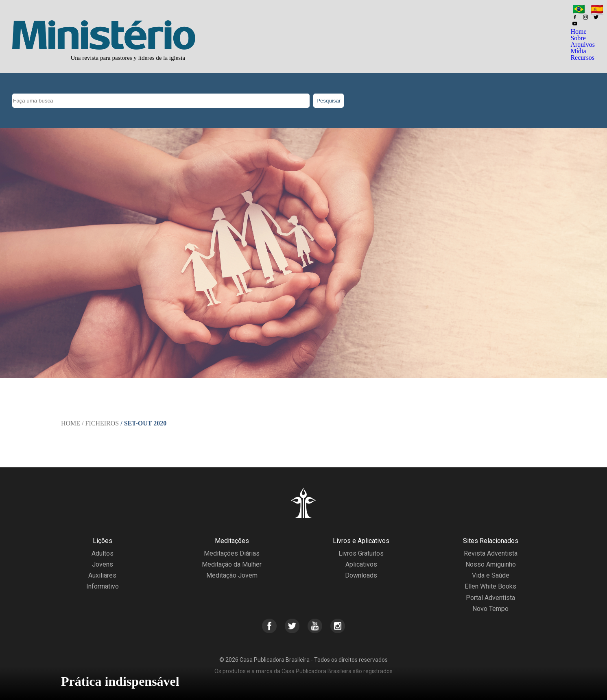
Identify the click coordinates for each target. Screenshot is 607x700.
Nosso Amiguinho (491, 564)
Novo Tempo (490, 609)
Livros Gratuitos (361, 553)
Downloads (361, 575)
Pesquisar (329, 101)
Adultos (103, 553)
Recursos (582, 58)
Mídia (578, 51)
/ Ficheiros (100, 423)
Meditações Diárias (232, 553)
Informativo (103, 586)
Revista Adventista (491, 553)
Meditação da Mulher (232, 564)
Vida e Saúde (491, 575)
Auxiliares (102, 575)
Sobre (578, 38)
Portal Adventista (490, 598)
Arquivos (583, 45)
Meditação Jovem (232, 575)
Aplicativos (361, 564)
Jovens (103, 564)
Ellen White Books (490, 586)
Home (578, 32)
